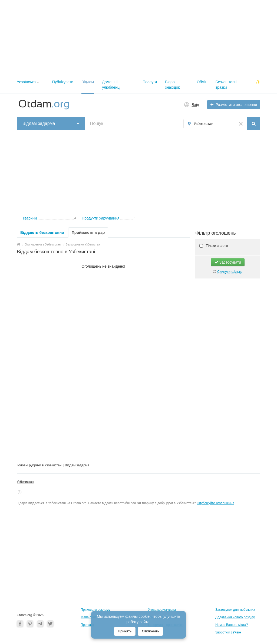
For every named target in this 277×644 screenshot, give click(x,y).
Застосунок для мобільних (235, 610)
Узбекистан (25, 482)
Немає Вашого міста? (232, 625)
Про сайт (87, 625)
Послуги (150, 82)
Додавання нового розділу (235, 617)
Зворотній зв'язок (228, 632)
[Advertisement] (138, 38)
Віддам (88, 82)
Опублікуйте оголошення (215, 503)
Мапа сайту (89, 617)
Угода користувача (162, 610)
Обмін (202, 82)
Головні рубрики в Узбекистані (39, 465)
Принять (125, 631)
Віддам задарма (77, 465)
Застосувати (228, 262)
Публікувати (63, 82)
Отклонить (150, 631)
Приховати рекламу (95, 610)
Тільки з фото (216, 246)
